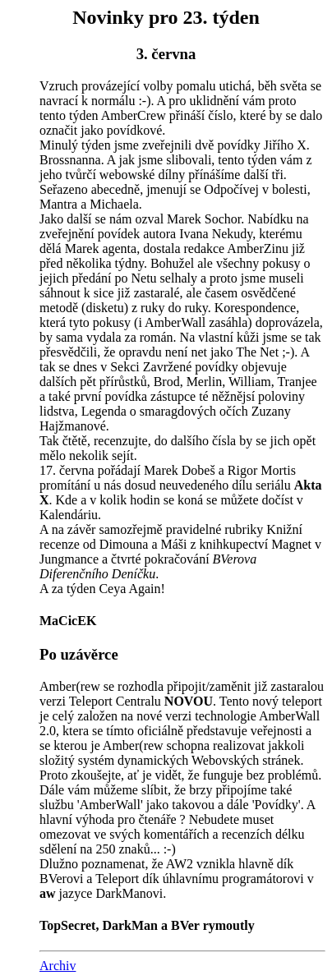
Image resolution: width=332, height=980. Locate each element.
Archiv (58, 966)
